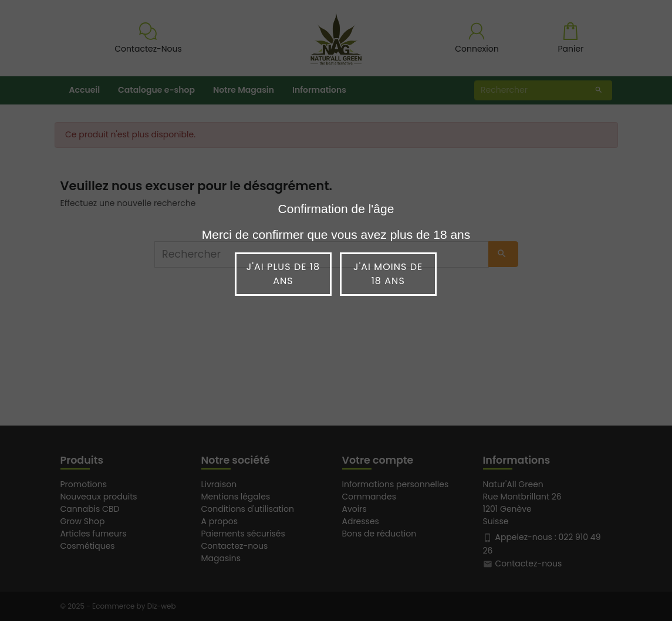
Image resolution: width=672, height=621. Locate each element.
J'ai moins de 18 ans (388, 274)
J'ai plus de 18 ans (283, 274)
